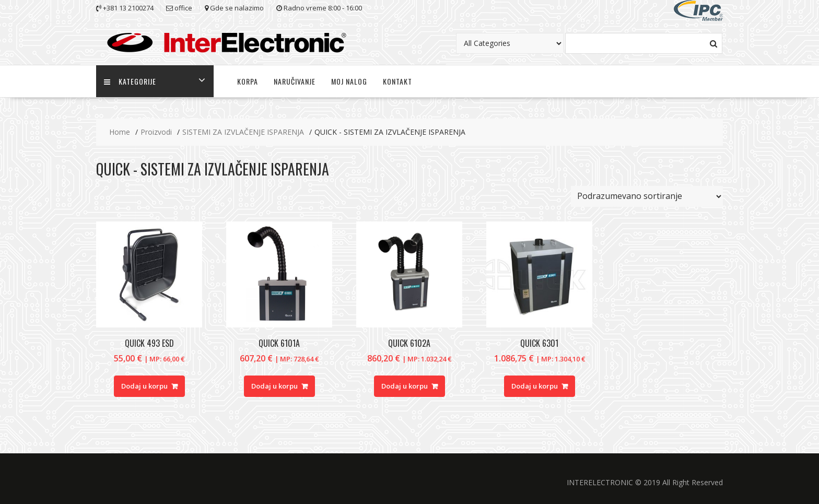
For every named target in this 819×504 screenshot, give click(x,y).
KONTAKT (397, 81)
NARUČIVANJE (295, 81)
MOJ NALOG (349, 81)
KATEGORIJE (130, 81)
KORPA (248, 81)
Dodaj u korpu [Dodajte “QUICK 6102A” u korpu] (405, 386)
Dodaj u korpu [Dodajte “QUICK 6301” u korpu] (535, 386)
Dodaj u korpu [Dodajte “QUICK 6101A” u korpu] (274, 386)
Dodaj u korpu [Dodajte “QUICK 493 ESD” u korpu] (144, 386)
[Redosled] (647, 196)
